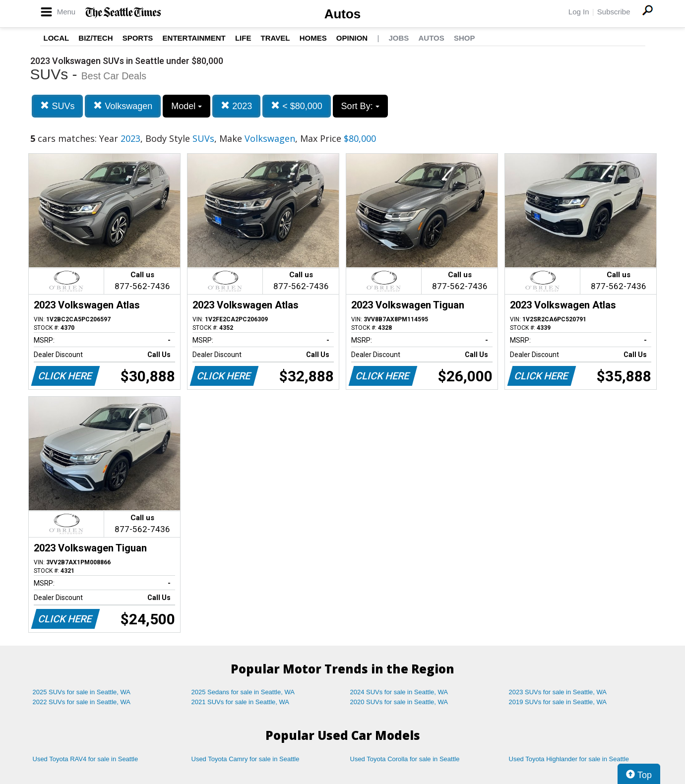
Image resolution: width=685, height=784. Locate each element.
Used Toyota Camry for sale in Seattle (246, 759)
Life (243, 38)
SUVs (57, 106)
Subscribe (614, 12)
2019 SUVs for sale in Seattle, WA (558, 702)
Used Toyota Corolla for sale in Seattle (405, 759)
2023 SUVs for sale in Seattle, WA (558, 692)
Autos (343, 14)
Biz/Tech (95, 38)
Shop (465, 38)
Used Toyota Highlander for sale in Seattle (569, 759)
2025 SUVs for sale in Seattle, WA (82, 692)
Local (57, 38)
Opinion (352, 38)
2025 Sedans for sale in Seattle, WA (243, 692)
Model (187, 106)
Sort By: (360, 106)
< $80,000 (297, 106)
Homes (313, 38)
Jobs (399, 38)
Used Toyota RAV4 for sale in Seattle (86, 759)
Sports (138, 38)
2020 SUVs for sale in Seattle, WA (399, 702)
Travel (276, 38)
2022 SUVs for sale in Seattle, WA (82, 702)
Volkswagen (123, 106)
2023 (236, 106)
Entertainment (194, 38)
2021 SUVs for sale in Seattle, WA (241, 702)
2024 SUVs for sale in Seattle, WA (399, 692)
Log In (579, 12)
